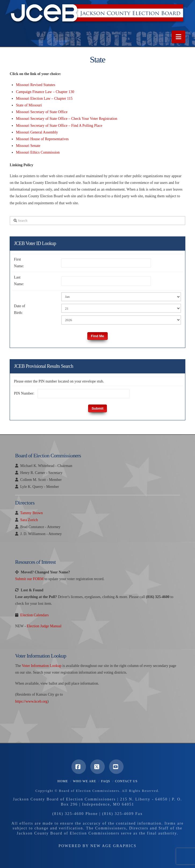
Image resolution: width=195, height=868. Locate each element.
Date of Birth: (20, 309)
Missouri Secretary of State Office (42, 112)
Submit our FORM (29, 579)
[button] (178, 37)
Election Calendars (34, 615)
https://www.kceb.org (31, 701)
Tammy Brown (31, 513)
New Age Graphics (113, 846)
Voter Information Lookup (42, 666)
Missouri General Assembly (37, 132)
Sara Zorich (29, 520)
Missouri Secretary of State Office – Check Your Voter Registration (66, 119)
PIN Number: (24, 393)
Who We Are (84, 781)
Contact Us (126, 781)
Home (63, 781)
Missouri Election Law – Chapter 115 (44, 99)
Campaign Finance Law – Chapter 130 (45, 92)
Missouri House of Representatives (42, 139)
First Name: (19, 263)
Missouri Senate (28, 146)
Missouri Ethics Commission (38, 152)
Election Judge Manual (44, 626)
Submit (97, 408)
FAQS (106, 781)
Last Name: (19, 281)
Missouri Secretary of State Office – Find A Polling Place (59, 126)
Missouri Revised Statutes (35, 85)
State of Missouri (29, 105)
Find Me (97, 336)
